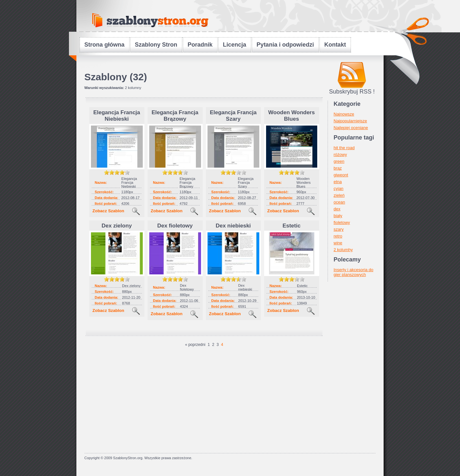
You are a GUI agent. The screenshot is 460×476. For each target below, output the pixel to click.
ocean (339, 202)
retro (338, 236)
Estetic (292, 226)
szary (339, 229)
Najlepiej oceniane (351, 128)
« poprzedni (195, 345)
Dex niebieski (233, 226)
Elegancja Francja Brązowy (175, 116)
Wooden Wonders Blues (292, 116)
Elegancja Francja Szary (233, 116)
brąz (338, 168)
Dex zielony (117, 226)
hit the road (344, 148)
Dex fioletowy (175, 226)
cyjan (339, 188)
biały (338, 216)
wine (338, 243)
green (339, 161)
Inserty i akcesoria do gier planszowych (354, 272)
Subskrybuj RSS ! (352, 92)
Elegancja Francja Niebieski (117, 116)
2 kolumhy (343, 250)
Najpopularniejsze (350, 121)
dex (337, 209)
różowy (340, 155)
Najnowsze (344, 114)
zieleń (339, 195)
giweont (341, 175)
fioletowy (342, 222)
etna (338, 182)
